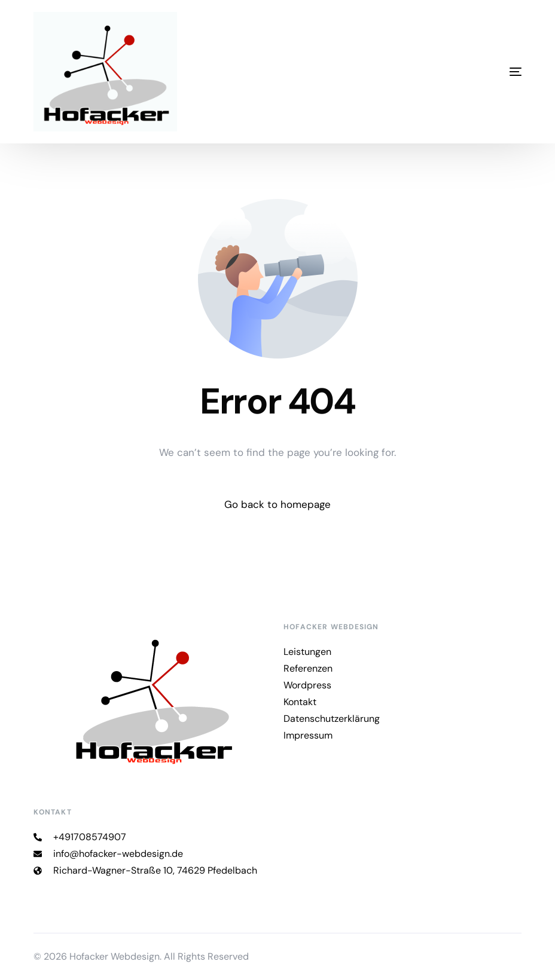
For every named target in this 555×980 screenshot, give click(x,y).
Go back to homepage (277, 504)
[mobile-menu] (462, 72)
